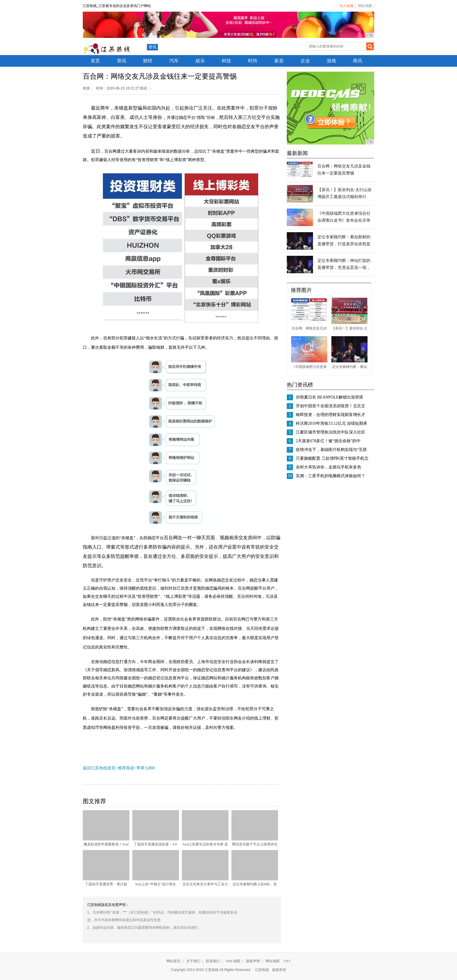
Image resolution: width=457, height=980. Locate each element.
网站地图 (365, 6)
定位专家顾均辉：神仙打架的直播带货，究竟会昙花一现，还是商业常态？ (344, 268)
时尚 (253, 61)
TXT (287, 961)
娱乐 (200, 61)
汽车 (174, 61)
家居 (279, 61)
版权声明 (253, 961)
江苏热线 (262, 970)
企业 (305, 61)
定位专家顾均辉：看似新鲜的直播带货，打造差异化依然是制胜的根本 (344, 244)
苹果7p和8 (146, 768)
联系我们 (213, 961)
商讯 (358, 61)
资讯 (152, 47)
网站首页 (173, 961)
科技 (226, 61)
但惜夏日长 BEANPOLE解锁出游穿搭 (329, 397)
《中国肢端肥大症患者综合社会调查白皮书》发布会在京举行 (344, 220)
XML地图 (233, 961)
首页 (95, 61)
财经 (148, 61)
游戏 (331, 61)
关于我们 (193, 961)
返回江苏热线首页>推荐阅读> (110, 768)
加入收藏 (347, 6)
